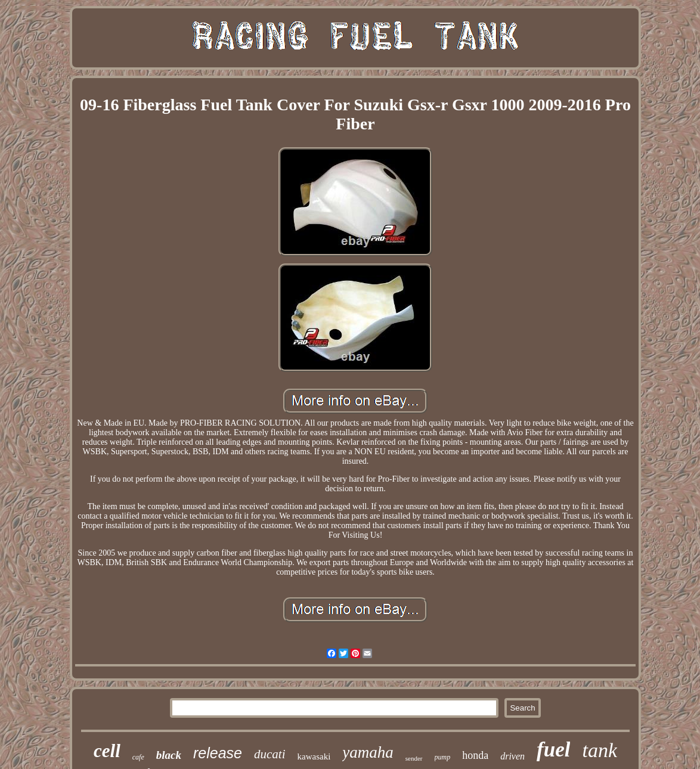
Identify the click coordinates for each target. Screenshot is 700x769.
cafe (138, 757)
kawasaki (314, 756)
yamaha (368, 752)
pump (443, 757)
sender (414, 758)
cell (107, 751)
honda (475, 755)
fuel (553, 750)
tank (600, 750)
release (218, 753)
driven (512, 756)
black (169, 755)
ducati (270, 754)
